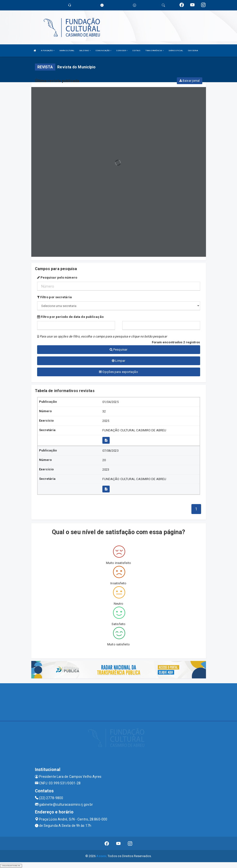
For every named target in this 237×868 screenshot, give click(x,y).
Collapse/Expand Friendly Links (11, 866)
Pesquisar (118, 350)
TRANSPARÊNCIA (155, 51)
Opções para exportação (118, 372)
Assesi (101, 856)
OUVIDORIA (193, 51)
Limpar (118, 361)
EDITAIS (136, 51)
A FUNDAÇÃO (48, 51)
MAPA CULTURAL (67, 51)
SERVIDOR (122, 51)
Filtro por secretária (54, 297)
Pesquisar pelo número (57, 277)
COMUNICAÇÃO (103, 51)
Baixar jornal (190, 81)
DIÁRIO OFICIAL (176, 51)
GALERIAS (85, 51)
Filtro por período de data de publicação (70, 317)
